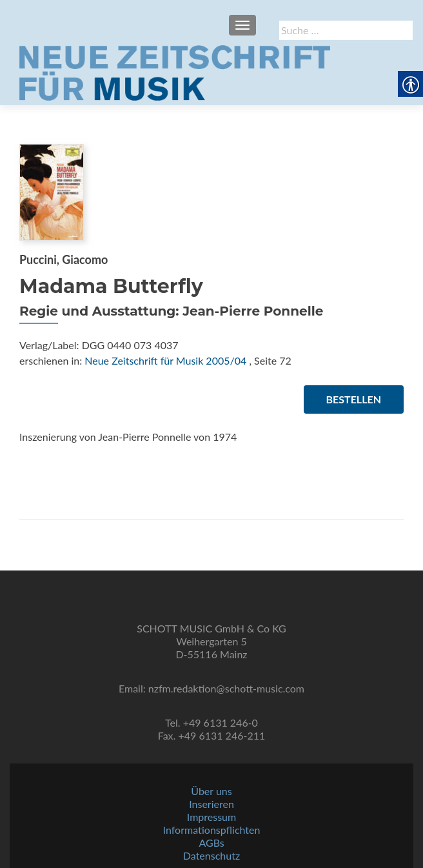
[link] (175, 72)
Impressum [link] (211, 817)
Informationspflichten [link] (212, 830)
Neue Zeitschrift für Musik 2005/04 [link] (165, 360)
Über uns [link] (211, 791)
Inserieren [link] (211, 804)
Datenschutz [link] (211, 855)
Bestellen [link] (354, 399)
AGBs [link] (211, 843)
